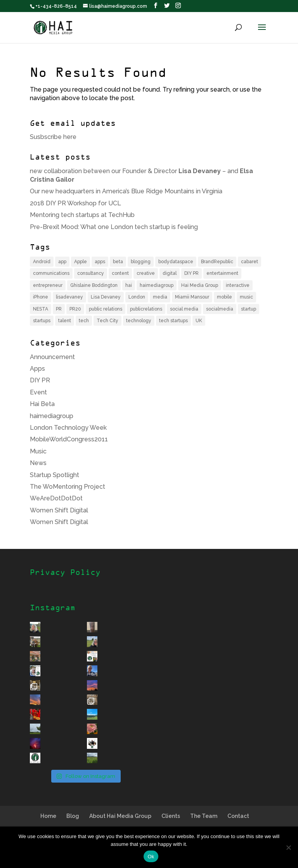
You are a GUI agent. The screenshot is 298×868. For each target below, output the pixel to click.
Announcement (52, 357)
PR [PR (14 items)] (59, 309)
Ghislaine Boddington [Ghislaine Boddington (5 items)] (94, 285)
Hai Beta (42, 404)
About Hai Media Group (120, 816)
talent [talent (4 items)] (65, 321)
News (38, 463)
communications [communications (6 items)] (51, 273)
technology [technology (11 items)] (139, 321)
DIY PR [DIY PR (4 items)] (191, 273)
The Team (204, 816)
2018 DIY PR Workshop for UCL (75, 203)
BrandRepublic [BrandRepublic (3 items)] (217, 262)
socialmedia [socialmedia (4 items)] (220, 309)
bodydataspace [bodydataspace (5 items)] (176, 262)
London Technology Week (68, 428)
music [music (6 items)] (246, 297)
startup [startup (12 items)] (249, 309)
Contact (238, 816)
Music (38, 451)
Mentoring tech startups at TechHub (82, 215)
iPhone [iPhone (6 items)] (41, 297)
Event (38, 392)
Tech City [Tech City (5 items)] (107, 321)
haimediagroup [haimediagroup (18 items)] (157, 285)
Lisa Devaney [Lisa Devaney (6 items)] (106, 297)
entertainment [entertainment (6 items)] (222, 273)
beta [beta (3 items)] (118, 262)
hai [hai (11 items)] (129, 285)
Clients (171, 816)
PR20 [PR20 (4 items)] (75, 309)
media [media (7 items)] (160, 297)
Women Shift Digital (59, 510)
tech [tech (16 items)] (84, 321)
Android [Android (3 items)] (42, 262)
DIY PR (40, 380)
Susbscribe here (53, 137)
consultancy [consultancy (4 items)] (91, 273)
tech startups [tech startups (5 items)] (173, 321)
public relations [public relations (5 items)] (106, 309)
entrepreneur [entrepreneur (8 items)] (48, 285)
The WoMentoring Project (68, 487)
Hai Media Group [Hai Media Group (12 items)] (200, 285)
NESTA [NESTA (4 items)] (41, 309)
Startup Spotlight (55, 475)
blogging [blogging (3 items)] (141, 262)
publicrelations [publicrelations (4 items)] (146, 309)
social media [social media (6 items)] (184, 309)
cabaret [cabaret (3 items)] (249, 262)
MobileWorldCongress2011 (69, 439)
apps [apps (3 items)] (100, 262)
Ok (151, 857)
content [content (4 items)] (120, 273)
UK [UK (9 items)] (199, 321)
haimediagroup (52, 416)
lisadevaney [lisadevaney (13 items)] (69, 297)
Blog (73, 816)
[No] (288, 847)
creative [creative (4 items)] (146, 273)
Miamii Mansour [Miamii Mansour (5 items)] (192, 297)
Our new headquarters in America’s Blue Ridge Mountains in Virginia (126, 191)
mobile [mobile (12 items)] (224, 297)
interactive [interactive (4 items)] (238, 285)
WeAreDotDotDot (56, 498)
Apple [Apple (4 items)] (81, 262)
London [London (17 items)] (137, 297)
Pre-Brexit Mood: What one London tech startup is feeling (114, 227)
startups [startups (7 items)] (42, 321)
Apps (37, 369)
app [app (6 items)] (62, 262)
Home (48, 816)
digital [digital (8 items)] (170, 273)
